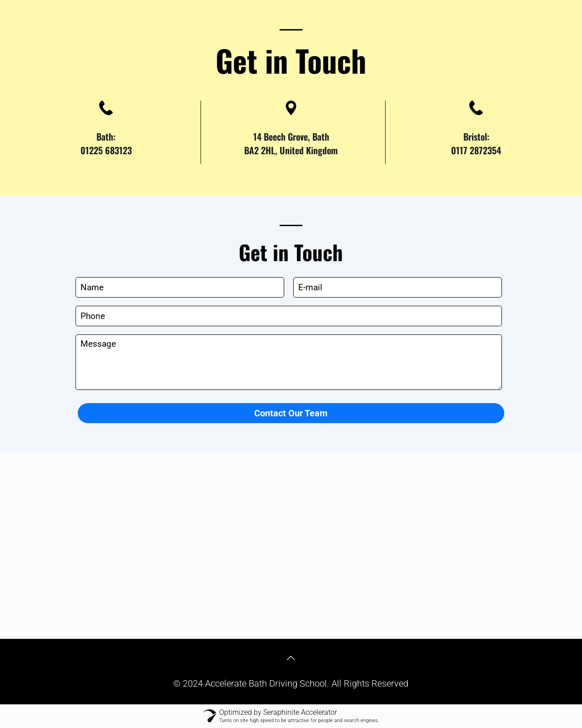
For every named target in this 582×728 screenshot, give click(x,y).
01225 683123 (106, 150)
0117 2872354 (476, 150)
